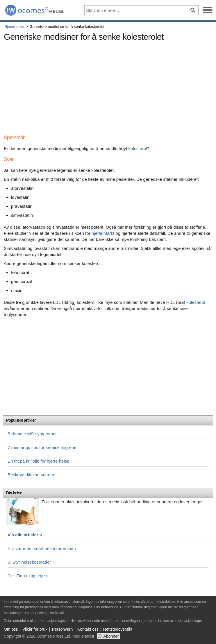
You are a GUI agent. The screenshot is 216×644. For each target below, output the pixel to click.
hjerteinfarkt (103, 233)
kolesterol (138, 148)
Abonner (111, 636)
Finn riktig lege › (32, 576)
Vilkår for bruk (35, 629)
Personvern (63, 629)
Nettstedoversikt (118, 629)
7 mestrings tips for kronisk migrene (42, 447)
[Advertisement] (108, 85)
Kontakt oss (88, 629)
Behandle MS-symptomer (32, 434)
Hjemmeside (15, 27)
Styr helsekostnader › (33, 562)
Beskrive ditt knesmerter (31, 475)
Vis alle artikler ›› (25, 535)
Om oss (11, 629)
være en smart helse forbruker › (46, 548)
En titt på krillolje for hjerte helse (39, 461)
